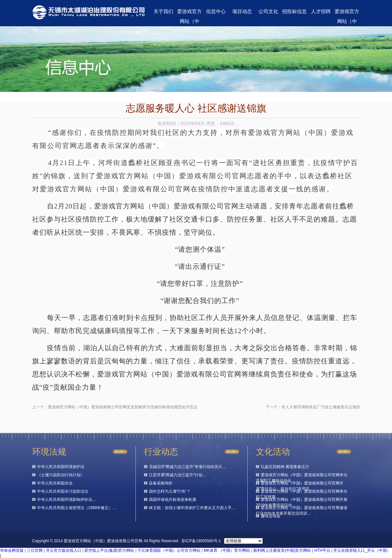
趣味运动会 (271, 516)
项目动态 (242, 11)
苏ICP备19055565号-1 (201, 541)
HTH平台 (322, 550)
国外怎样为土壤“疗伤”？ (170, 491)
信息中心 (216, 11)
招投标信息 (294, 11)
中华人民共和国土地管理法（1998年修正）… (77, 508)
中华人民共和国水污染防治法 (63, 491)
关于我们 (163, 11)
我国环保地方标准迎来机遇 (173, 500)
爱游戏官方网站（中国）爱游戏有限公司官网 (189, 13)
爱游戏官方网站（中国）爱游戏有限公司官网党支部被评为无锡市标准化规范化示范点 (123, 407)
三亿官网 (35, 550)
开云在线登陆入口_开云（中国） (362, 550)
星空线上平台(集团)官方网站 (109, 550)
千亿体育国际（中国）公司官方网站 (169, 550)
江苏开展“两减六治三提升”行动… (178, 475)
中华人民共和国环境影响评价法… (67, 500)
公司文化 (268, 11)
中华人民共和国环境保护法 (61, 467)
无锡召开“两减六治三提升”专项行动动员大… (188, 467)
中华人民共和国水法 (55, 483)
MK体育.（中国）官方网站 (227, 550)
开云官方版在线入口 (64, 550)
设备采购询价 (161, 483)
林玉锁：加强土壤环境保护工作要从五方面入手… (192, 508)
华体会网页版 (12, 550)
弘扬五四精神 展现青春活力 (285, 467)
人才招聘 (321, 11)
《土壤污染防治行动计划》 (61, 475)
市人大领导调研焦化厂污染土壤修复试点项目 (321, 407)
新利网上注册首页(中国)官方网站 (282, 550)
